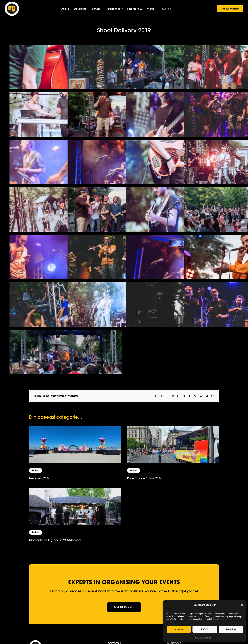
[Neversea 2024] (75, 429)
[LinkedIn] (173, 396)
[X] (161, 396)
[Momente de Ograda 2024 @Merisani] (75, 491)
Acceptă (179, 629)
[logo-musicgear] (12, 3)
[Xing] (207, 396)
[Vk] (201, 396)
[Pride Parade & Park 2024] (173, 429)
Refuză (205, 629)
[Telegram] (184, 396)
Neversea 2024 (39, 478)
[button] (242, 605)
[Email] (213, 396)
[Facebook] (156, 396)
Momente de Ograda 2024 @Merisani (55, 540)
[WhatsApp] (178, 396)
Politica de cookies (203, 638)
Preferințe (231, 629)
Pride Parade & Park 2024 (144, 478)
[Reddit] (167, 396)
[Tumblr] (190, 396)
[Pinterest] (195, 396)
